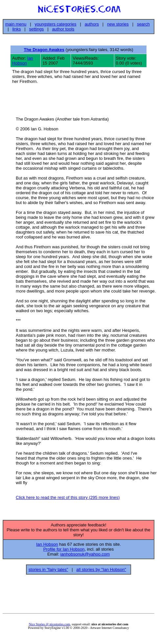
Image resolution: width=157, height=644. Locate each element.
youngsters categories (55, 24)
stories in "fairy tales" (48, 571)
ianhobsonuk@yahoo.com (85, 556)
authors (92, 24)
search (143, 24)
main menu (16, 24)
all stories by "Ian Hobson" (101, 571)
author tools (63, 29)
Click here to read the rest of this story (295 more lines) (68, 498)
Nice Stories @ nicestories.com (49, 626)
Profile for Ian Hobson (64, 551)
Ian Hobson (23, 61)
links (16, 29)
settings (37, 29)
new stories (118, 24)
